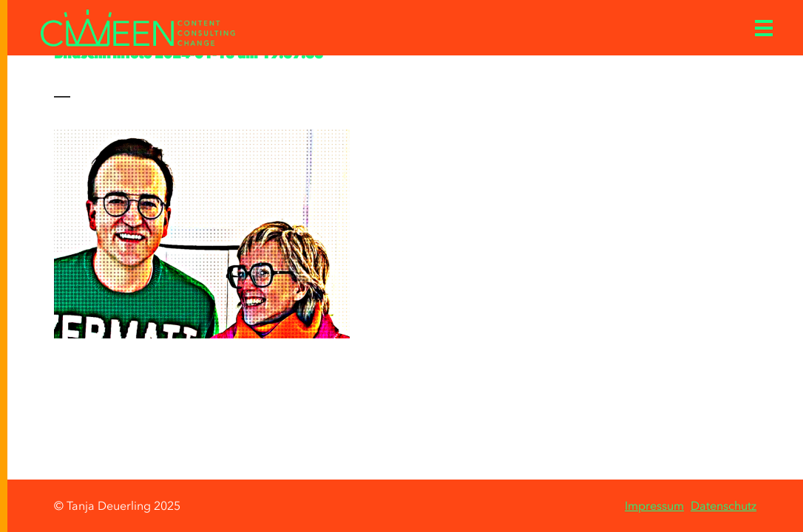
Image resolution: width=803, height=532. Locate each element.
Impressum (654, 505)
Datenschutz (724, 505)
